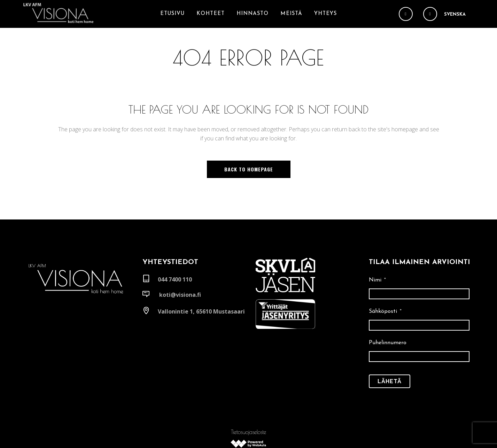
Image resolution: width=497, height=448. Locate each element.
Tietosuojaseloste (248, 400)
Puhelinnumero (388, 315)
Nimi (377, 252)
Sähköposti (385, 284)
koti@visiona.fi (180, 267)
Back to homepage (249, 169)
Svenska (455, 14)
